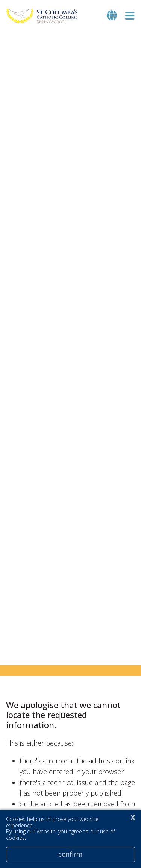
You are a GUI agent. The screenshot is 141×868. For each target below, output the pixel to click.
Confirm (70, 854)
